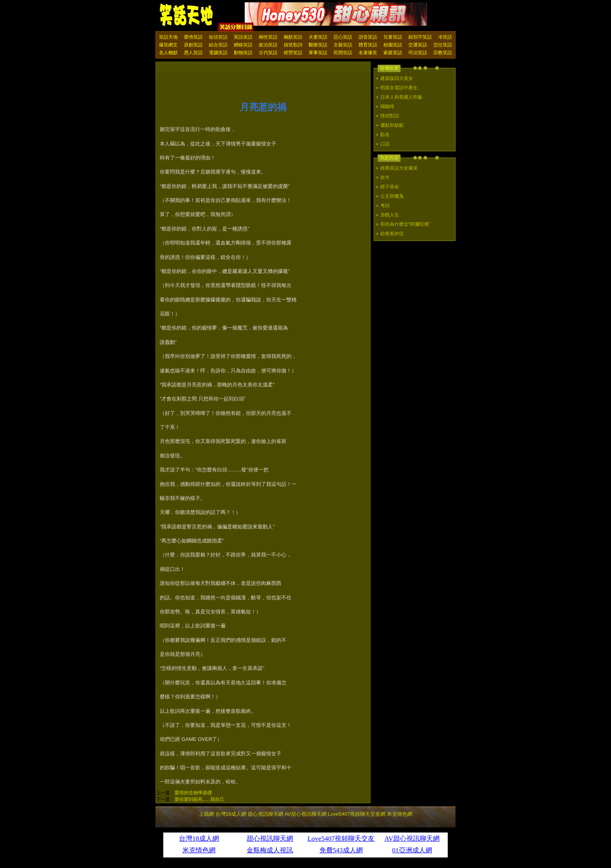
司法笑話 (418, 53)
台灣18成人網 (231, 814)
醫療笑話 (318, 45)
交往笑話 (443, 45)
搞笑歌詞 (293, 45)
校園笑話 (393, 45)
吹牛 (385, 177)
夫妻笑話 (318, 37)
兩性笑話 (268, 37)
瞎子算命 (390, 187)
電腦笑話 (218, 53)
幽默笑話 (293, 37)
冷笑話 (445, 37)
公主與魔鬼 (392, 196)
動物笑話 (243, 53)
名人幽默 (168, 53)
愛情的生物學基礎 (193, 793)
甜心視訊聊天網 (266, 814)
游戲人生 (390, 215)
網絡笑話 (243, 45)
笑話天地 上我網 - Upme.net (187, 15)
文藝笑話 (343, 45)
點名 (385, 135)
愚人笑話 (193, 53)
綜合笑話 (218, 45)
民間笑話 (343, 53)
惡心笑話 (343, 37)
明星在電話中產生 (399, 88)
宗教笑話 (443, 53)
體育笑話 (368, 45)
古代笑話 (268, 53)
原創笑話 (193, 45)
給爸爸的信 (392, 234)
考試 (385, 205)
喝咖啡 (387, 106)
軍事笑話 (318, 53)
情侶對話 (390, 116)
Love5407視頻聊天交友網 (357, 814)
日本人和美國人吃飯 (401, 97)
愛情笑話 (193, 37)
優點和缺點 (392, 125)
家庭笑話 (393, 53)
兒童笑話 (393, 37)
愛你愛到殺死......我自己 (200, 799)
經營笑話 (293, 53)
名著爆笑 (368, 53)
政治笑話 (268, 45)
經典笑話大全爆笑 (399, 168)
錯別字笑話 (420, 37)
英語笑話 (243, 37)
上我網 (206, 814)
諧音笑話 (368, 37)
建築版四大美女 (397, 78)
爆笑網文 (168, 45)
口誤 (385, 144)
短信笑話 (218, 37)
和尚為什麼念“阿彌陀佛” (405, 224)
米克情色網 (400, 814)
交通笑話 (418, 45)
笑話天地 (168, 37)
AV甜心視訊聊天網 (305, 814)
